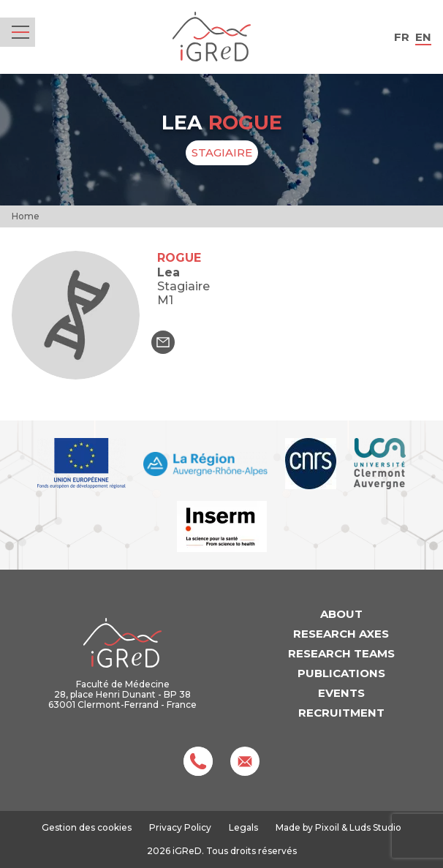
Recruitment (341, 713)
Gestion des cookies (87, 828)
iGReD (212, 37)
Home (26, 216)
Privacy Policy (180, 827)
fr (402, 37)
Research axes (341, 634)
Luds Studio (375, 827)
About (341, 614)
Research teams (341, 653)
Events (341, 693)
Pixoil (327, 827)
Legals (243, 827)
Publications (341, 673)
